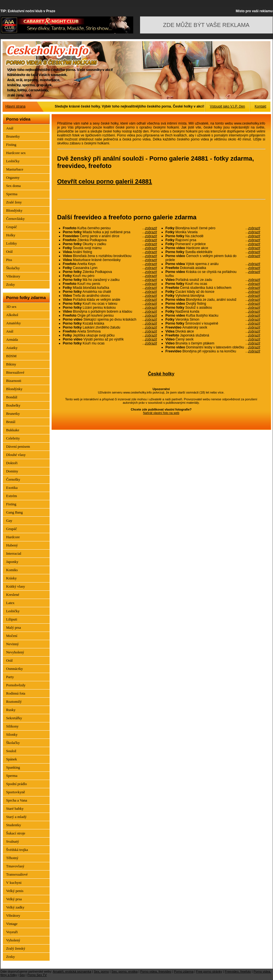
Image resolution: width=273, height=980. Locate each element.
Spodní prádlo (17, 784)
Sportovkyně (16, 792)
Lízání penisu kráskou (110, 308)
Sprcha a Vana (17, 800)
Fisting (11, 145)
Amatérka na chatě (110, 292)
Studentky (14, 825)
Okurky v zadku (110, 244)
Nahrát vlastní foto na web (161, 413)
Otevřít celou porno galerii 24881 (105, 181)
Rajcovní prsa (213, 240)
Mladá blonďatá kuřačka (110, 288)
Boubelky (13, 405)
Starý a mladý (16, 817)
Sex (22, 975)
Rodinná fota (16, 693)
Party (10, 677)
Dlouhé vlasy (16, 455)
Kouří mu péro (110, 276)
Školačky (13, 268)
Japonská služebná (213, 335)
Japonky (12, 562)
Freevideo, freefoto (238, 971)
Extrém (12, 496)
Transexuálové (17, 874)
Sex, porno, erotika (124, 971)
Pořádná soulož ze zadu (213, 280)
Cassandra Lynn (110, 268)
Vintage (12, 924)
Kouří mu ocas (110, 343)
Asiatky (12, 348)
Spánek (12, 759)
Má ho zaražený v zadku (110, 280)
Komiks (12, 570)
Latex (10, 603)
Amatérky (14, 323)
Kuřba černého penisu (110, 228)
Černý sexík (213, 339)
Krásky (12, 578)
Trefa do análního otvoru (110, 296)
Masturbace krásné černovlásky (110, 260)
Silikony (12, 726)
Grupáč (12, 227)
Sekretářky (14, 718)
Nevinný (13, 644)
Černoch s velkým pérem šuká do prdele (213, 258)
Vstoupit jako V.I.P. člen (227, 106)
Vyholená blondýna (213, 296)
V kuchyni (14, 883)
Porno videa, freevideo (156, 971)
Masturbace (15, 169)
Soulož (11, 751)
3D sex (11, 307)
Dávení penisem (18, 446)
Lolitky (12, 243)
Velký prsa (14, 899)
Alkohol (12, 315)
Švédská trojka (17, 850)
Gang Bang (15, 512)
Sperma (12, 194)
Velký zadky (15, 907)
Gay (9, 521)
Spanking (13, 767)
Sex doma (14, 186)
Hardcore (13, 537)
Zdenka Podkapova (110, 240)
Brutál (11, 422)
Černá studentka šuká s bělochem (213, 288)
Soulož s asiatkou (213, 308)
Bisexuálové (15, 372)
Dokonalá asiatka (213, 268)
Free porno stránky (209, 971)
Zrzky (11, 284)
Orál (9, 252)
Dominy (12, 471)
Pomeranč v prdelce (213, 244)
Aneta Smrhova (110, 331)
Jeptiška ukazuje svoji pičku (110, 335)
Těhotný (12, 858)
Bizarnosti (14, 381)
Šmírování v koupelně (213, 323)
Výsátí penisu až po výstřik (110, 339)
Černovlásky (16, 219)
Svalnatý (13, 841)
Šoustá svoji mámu (110, 248)
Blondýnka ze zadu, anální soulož (213, 300)
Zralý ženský (16, 948)
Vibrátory (13, 276)
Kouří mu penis (110, 284)
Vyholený (13, 940)
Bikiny (11, 364)
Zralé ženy (14, 202)
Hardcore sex (16, 153)
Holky (11, 235)
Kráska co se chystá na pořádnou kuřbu (213, 274)
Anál (10, 128)
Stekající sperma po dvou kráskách (110, 319)
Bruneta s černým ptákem (213, 343)
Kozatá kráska (110, 323)
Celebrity (13, 438)
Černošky (13, 479)
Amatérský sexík (213, 327)
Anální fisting (110, 252)
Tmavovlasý (15, 866)
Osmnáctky (15, 669)
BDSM (11, 356)
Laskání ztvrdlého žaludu (110, 327)
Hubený (12, 545)
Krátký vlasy (16, 586)
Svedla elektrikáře (213, 252)
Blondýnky (14, 210)
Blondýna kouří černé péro (213, 228)
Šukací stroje (16, 833)
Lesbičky (13, 161)
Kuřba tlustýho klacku (213, 316)
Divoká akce (213, 331)
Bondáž (12, 397)
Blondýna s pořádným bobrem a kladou (110, 312)
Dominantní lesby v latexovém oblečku (213, 347)
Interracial (14, 553)
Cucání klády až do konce (213, 292)
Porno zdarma (184, 971)
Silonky (12, 734)
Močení (12, 636)
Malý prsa (14, 627)
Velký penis (15, 891)
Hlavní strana (15, 106)
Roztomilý (14, 702)
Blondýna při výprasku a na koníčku (213, 351)
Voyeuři (12, 932)
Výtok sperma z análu (213, 264)
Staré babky (15, 808)
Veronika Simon (213, 319)
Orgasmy (13, 177)
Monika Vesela (213, 232)
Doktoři (12, 463)
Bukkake (13, 430)
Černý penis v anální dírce (110, 236)
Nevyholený (15, 652)
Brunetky (13, 136)
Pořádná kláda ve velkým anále (110, 300)
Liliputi (12, 619)
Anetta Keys (110, 264)
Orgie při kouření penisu (110, 316)
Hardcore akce (213, 248)
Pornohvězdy (16, 685)
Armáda (12, 339)
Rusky (11, 710)
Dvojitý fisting (213, 304)
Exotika (12, 488)
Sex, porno (101, 971)
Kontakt (260, 106)
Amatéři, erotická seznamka (72, 971)
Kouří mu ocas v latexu (110, 304)
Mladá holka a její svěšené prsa (110, 232)
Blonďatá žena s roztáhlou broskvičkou (110, 256)
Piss (9, 260)
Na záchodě (213, 236)
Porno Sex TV (37, 975)
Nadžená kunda (213, 312)
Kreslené (13, 595)
